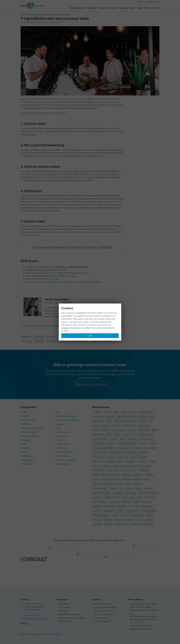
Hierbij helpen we (77, 8)
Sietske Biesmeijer (56, 22)
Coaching (103, 8)
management (52, 341)
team (93, 341)
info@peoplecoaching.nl (35, 619)
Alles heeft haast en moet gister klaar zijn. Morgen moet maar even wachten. (144, 619)
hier (75, 322)
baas (29, 341)
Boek (147, 8)
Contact (155, 8)
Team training (65, 607)
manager (64, 341)
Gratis (132, 8)
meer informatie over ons (42, 279)
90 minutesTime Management (72, 618)
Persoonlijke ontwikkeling (105, 607)
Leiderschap (38, 337)
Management (51, 337)
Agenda (124, 8)
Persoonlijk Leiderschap (69, 614)
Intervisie (63, 611)
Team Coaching (101, 618)
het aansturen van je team (50, 273)
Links (58, 634)
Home (23, 14)
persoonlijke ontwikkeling (65, 276)
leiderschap (39, 341)
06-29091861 (37, 282)
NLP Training (64, 604)
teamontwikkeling (105, 341)
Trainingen (92, 8)
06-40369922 (61, 282)
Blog (140, 8)
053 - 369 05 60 (146, 2)
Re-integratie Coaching (104, 611)
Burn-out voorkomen (103, 614)
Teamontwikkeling (102, 621)
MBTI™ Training (66, 621)
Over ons (113, 8)
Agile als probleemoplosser (142, 629)
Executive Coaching (103, 604)
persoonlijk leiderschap (79, 341)
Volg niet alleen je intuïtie (141, 626)
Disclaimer (49, 634)
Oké (91, 336)
